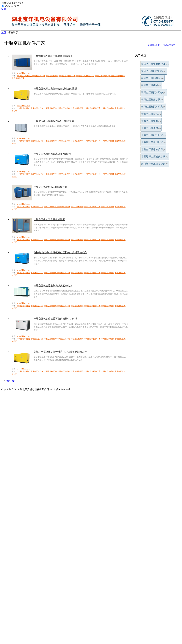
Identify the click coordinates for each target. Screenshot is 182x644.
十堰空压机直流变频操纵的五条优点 (53, 286)
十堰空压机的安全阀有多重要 (49, 219)
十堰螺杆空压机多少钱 (155, 156)
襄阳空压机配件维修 (154, 92)
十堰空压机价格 (151, 128)
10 (13, 381)
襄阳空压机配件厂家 (153, 107)
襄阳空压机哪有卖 (152, 78)
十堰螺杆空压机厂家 (153, 142)
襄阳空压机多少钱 (152, 100)
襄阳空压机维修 (151, 85)
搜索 (4, 9)
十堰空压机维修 (151, 121)
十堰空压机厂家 (37, 108)
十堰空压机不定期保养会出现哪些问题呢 (55, 89)
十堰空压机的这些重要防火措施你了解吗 (55, 319)
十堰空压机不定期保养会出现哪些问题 (54, 121)
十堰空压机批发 (24, 108)
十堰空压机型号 (151, 114)
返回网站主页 (154, 45)
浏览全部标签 (169, 45)
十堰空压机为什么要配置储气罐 (50, 187)
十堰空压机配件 (50, 108)
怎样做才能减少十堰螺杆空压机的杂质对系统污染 (60, 253)
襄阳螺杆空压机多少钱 (155, 164)
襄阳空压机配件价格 (154, 71)
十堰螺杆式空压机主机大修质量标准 (53, 56)
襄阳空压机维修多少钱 (155, 64)
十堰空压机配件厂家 (153, 135)
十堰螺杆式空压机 (24, 76)
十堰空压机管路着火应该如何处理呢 (53, 154)
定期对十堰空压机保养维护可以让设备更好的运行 (60, 352)
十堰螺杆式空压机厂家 (85, 76)
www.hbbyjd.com (24, 73)
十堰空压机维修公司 (153, 149)
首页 (4, 32)
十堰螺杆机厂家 (18, 78)
